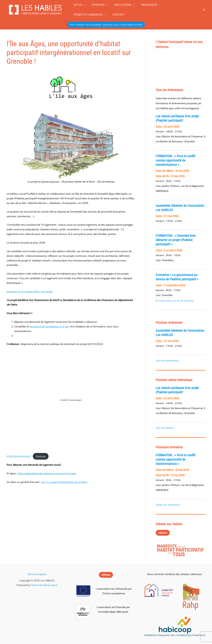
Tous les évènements (167, 361)
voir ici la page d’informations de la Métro (65, 482)
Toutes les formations (168, 505)
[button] (204, 10)
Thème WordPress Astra (44, 585)
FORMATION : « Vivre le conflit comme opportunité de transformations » (176, 160)
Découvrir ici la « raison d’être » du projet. (30, 291)
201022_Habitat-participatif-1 (20, 456)
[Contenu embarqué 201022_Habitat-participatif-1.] (71, 400)
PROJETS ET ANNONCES (176, 5)
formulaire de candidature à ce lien (49, 326)
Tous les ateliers (165, 428)
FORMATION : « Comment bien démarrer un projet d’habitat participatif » (176, 240)
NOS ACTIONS (119, 5)
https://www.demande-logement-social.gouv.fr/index (48, 474)
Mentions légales (37, 574)
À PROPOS (96, 5)
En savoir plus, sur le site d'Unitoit (175, 301)
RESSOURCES (145, 5)
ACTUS (77, 5)
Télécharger (44, 456)
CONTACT (79, 15)
